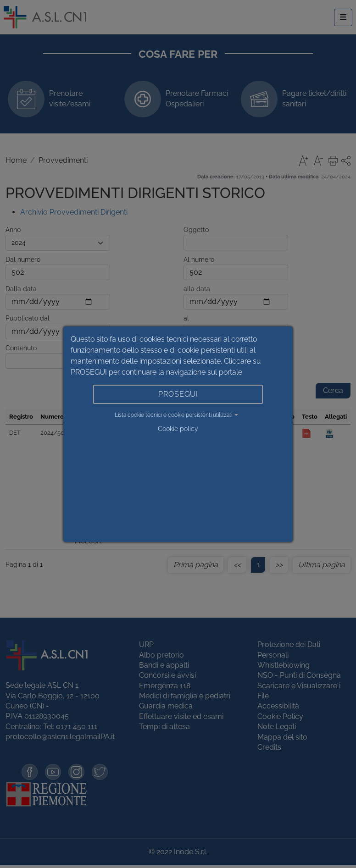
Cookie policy (178, 429)
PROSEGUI (178, 394)
